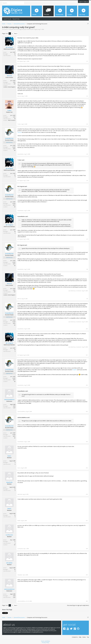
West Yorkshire (12, 120)
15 (15, 515)
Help (80, 637)
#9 (87, 299)
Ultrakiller (9, 563)
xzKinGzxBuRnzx (9, 400)
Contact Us (75, 637)
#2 (87, 96)
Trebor (9, 110)
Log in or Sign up (83, 2)
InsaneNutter (9, 138)
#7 (87, 239)
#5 (87, 181)
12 (15, 489)
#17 (87, 521)
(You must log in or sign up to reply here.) (78, 605)
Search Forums (7, 19)
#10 (87, 329)
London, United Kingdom (9, 87)
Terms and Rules (45, 641)
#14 (87, 442)
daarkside (9, 482)
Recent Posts (16, 19)
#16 (87, 494)
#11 (87, 355)
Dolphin (75, 370)
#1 (87, 61)
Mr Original (35, 29)
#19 (87, 575)
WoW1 (9, 509)
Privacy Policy (45, 642)
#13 (87, 412)
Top (88, 637)
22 (15, 569)
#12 (87, 385)
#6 (87, 211)
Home (84, 637)
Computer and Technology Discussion (18, 29)
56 (15, 54)
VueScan (20, 132)
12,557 (14, 147)
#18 (87, 549)
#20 (87, 601)
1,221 (14, 117)
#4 (87, 154)
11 (15, 541)
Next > (16, 33)
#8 (87, 269)
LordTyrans (9, 535)
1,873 (14, 406)
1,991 (14, 82)
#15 (87, 468)
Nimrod (9, 76)
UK (15, 150)
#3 (87, 124)
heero (9, 456)
